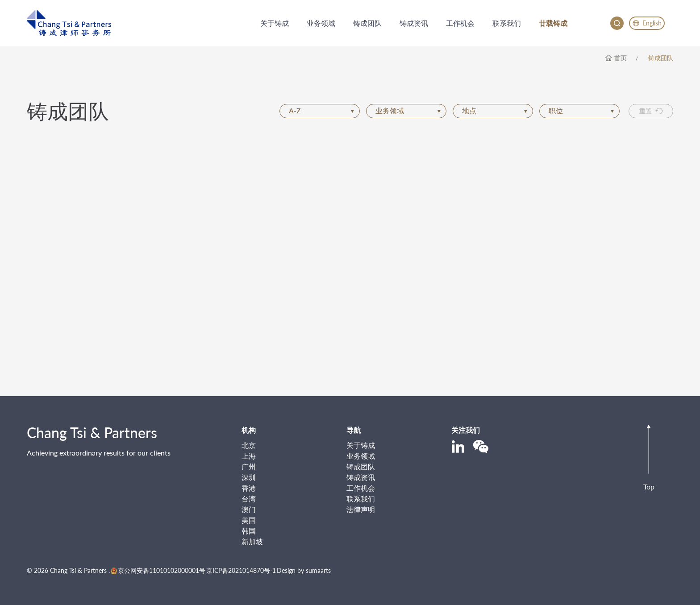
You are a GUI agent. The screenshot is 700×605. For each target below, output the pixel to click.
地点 (495, 110)
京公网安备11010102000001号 (158, 570)
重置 (651, 111)
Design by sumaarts (304, 570)
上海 (249, 456)
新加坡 (252, 541)
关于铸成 (361, 445)
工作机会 (361, 488)
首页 (621, 58)
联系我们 (361, 499)
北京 (249, 445)
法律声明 (361, 509)
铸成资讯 (361, 477)
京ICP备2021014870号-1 (241, 570)
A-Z (321, 110)
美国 (249, 520)
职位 (581, 110)
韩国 (249, 531)
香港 (249, 488)
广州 (249, 466)
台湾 (249, 499)
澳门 (249, 509)
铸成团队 (661, 58)
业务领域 (408, 110)
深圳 (249, 477)
